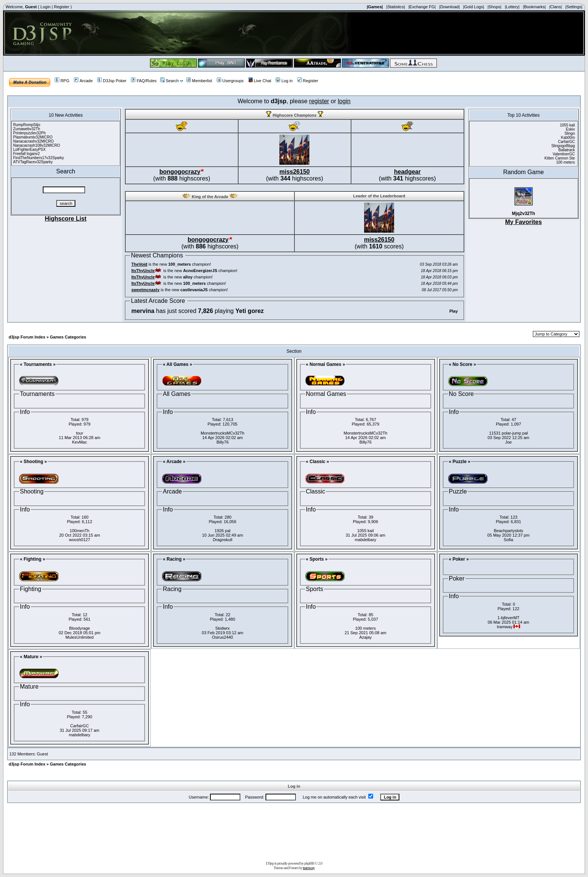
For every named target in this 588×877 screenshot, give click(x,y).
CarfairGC (79, 726)
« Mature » (31, 657)
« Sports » (317, 559)
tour (80, 433)
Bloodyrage (79, 628)
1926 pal (222, 531)
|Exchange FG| (422, 7)
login (344, 101)
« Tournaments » (38, 364)
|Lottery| (512, 7)
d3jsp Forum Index (27, 337)
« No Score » (463, 364)
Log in (284, 81)
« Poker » (459, 559)
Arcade (83, 81)
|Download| (449, 7)
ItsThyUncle (143, 271)
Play (454, 311)
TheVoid (139, 264)
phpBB (309, 863)
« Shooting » (33, 462)
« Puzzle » (460, 462)
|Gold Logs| (474, 7)
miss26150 (295, 172)
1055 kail (366, 531)
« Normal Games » (326, 364)
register (319, 101)
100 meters (365, 628)
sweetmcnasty (145, 290)
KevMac (79, 442)
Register (62, 7)
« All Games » (177, 364)
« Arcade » (174, 462)
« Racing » (174, 559)
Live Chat (260, 81)
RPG (62, 81)
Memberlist (199, 81)
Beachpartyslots (508, 531)
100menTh (80, 531)
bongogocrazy (180, 172)
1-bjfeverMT (509, 618)
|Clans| (555, 7)
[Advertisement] (294, 830)
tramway (309, 868)
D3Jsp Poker (112, 81)
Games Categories (68, 337)
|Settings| (574, 7)
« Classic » (318, 462)
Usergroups (230, 81)
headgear (407, 172)
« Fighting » (32, 559)
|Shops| (494, 7)
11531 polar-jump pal (508, 433)
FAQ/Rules (144, 81)
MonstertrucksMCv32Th (223, 433)
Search (169, 81)
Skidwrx (223, 628)
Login (46, 7)
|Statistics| (396, 7)
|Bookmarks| (535, 7)
